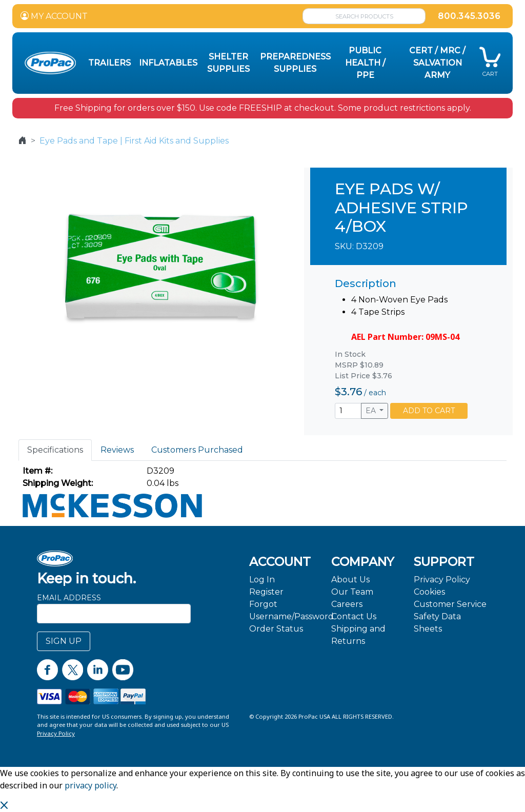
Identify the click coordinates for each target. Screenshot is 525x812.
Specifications (55, 450)
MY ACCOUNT (54, 16)
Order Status (276, 629)
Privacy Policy (442, 580)
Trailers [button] (109, 63)
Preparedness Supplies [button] (295, 63)
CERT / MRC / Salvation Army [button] (437, 63)
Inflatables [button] (168, 63)
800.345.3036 (469, 16)
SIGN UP (64, 641)
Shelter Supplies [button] (228, 63)
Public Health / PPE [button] (365, 63)
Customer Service (450, 604)
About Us (350, 580)
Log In (262, 580)
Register (266, 592)
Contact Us (354, 616)
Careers (347, 604)
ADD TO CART (429, 411)
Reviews (117, 450)
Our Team (352, 592)
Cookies (429, 592)
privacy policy (90, 785)
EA (372, 411)
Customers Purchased (197, 450)
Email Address (69, 598)
